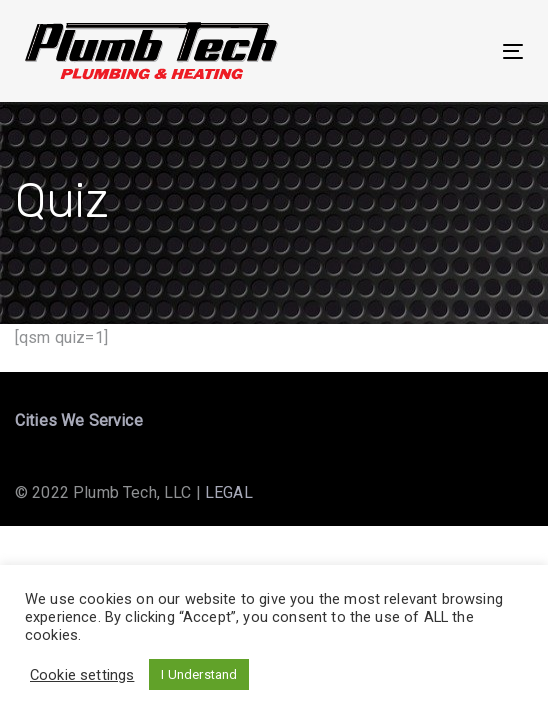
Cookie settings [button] (82, 675)
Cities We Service (79, 420)
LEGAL (229, 492)
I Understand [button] (199, 674)
